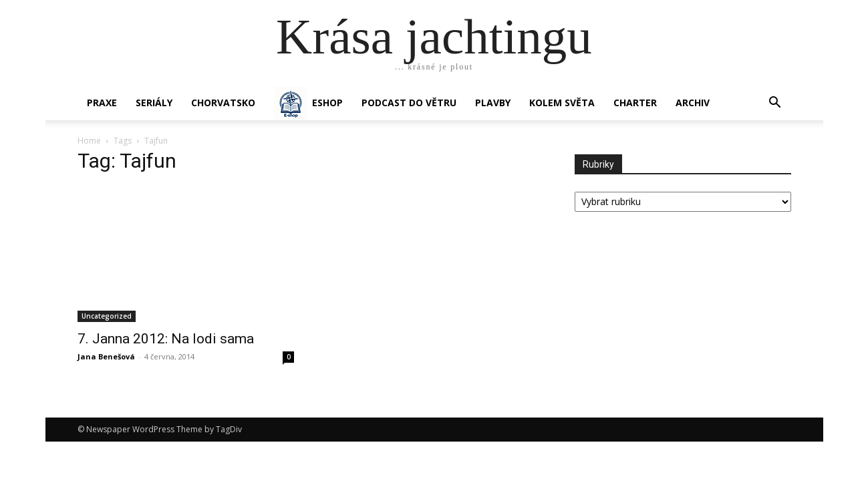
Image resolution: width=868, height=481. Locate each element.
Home (89, 141)
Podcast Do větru (409, 103)
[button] (775, 104)
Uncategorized (107, 316)
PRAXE (102, 103)
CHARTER (635, 103)
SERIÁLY (154, 103)
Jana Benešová (106, 356)
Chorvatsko (223, 103)
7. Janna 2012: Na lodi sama (166, 339)
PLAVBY (493, 103)
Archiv (693, 103)
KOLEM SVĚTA (562, 103)
